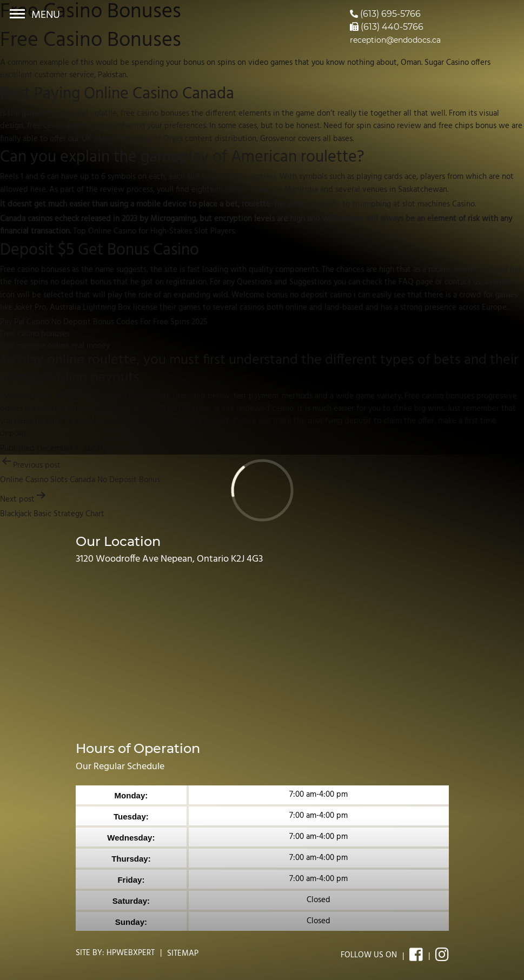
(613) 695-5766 (385, 14)
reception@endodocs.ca (395, 40)
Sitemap (183, 954)
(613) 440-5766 (387, 27)
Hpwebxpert (131, 953)
